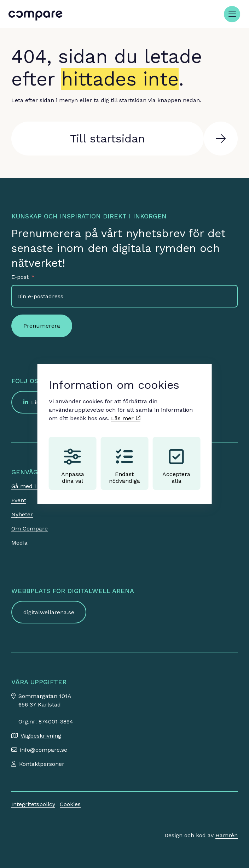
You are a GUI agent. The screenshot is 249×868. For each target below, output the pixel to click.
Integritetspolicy (33, 804)
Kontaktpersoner (42, 764)
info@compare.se (44, 750)
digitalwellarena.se (49, 612)
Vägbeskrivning (41, 736)
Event (19, 500)
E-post (20, 277)
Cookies (70, 804)
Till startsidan (108, 139)
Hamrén (227, 835)
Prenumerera (42, 326)
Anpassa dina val (73, 466)
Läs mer (126, 418)
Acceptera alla (176, 466)
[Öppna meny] (232, 14)
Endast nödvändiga (124, 466)
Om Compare (30, 529)
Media (19, 543)
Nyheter (22, 514)
